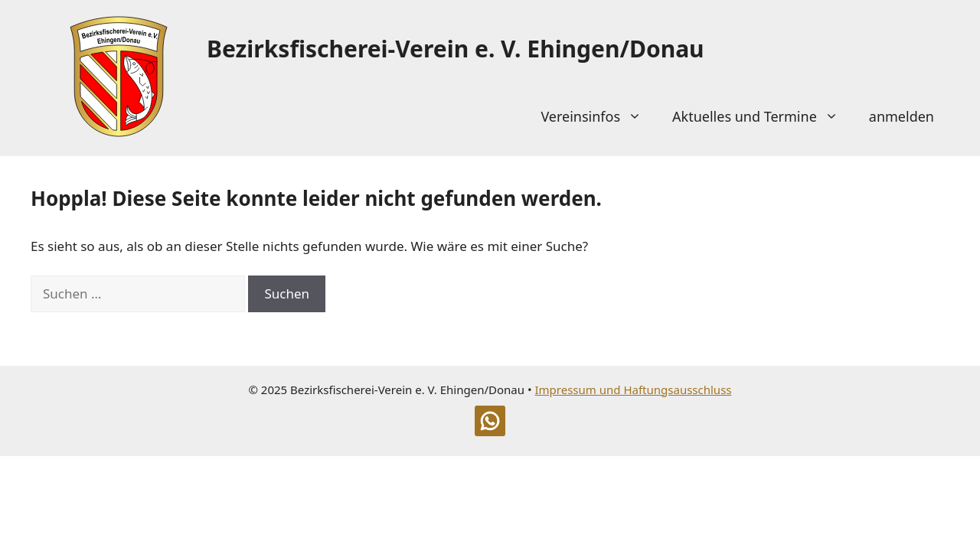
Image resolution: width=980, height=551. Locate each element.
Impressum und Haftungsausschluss (633, 390)
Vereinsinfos (599, 116)
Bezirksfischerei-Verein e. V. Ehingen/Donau (456, 49)
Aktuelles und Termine (763, 116)
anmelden (902, 116)
